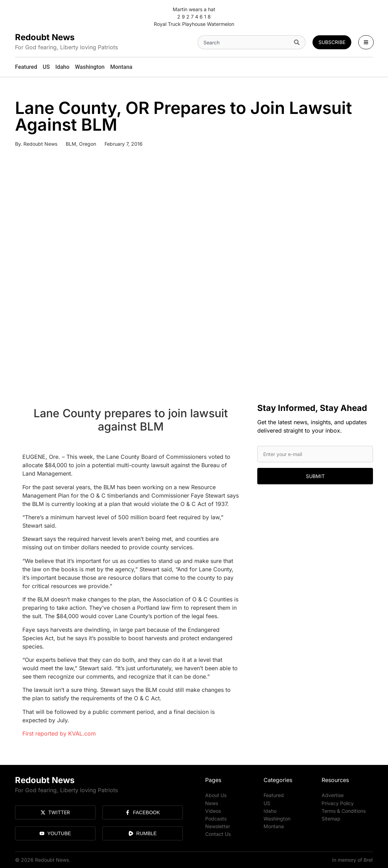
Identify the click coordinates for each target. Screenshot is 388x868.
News (212, 803)
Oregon (88, 144)
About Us (216, 795)
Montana (274, 826)
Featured (274, 795)
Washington (277, 818)
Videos (213, 811)
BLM (71, 144)
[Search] (298, 42)
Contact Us (218, 834)
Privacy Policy (338, 803)
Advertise (333, 795)
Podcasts (216, 818)
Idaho (270, 811)
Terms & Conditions (344, 811)
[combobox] (244, 42)
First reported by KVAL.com (59, 733)
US (267, 803)
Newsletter (218, 826)
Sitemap (331, 818)
